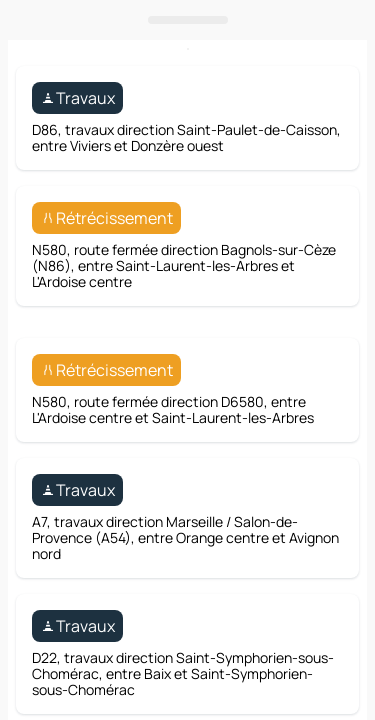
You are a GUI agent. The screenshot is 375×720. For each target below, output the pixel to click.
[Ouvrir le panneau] (187, 452)
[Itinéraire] (307, 402)
